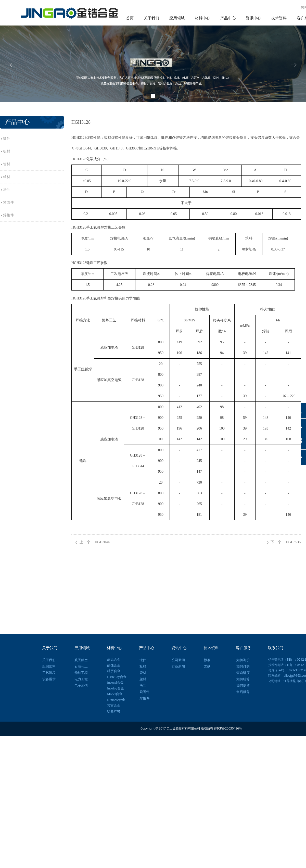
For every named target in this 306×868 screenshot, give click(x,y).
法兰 (7, 190)
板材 (7, 151)
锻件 (7, 139)
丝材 (7, 177)
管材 (7, 164)
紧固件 (8, 202)
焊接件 (8, 215)
